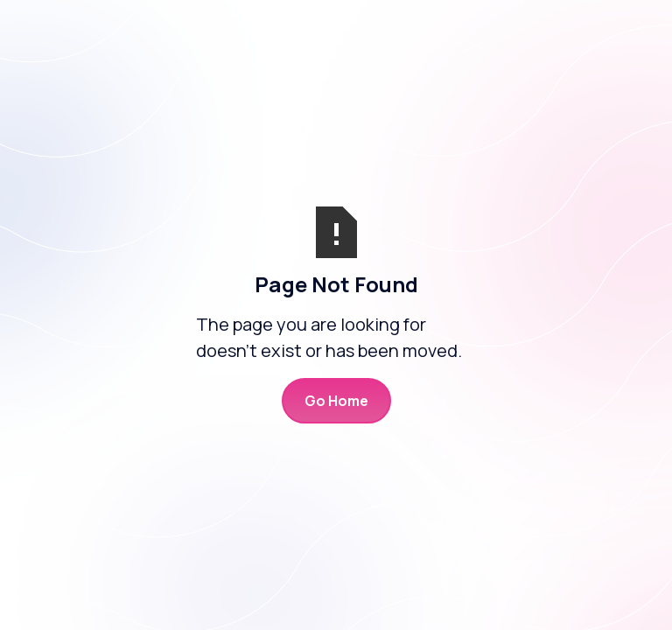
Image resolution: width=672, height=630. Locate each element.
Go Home (336, 401)
